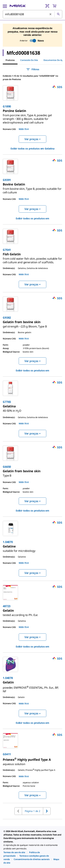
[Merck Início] (18, 6)
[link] (27, 117)
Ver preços (32, 139)
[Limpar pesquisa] (51, 14)
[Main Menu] (5, 6)
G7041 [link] (7, 250)
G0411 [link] (7, 754)
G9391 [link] (7, 180)
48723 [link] (7, 606)
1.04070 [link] (8, 542)
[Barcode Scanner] (47, 6)
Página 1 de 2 (32, 811)
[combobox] (32, 14)
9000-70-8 (24, 129)
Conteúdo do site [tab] (29, 60)
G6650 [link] (7, 467)
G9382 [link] (7, 318)
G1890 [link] (7, 106)
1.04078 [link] (8, 678)
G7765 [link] (7, 402)
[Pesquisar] (58, 14)
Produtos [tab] (10, 60)
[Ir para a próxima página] (47, 811)
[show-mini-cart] (57, 6)
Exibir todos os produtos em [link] (32, 149)
